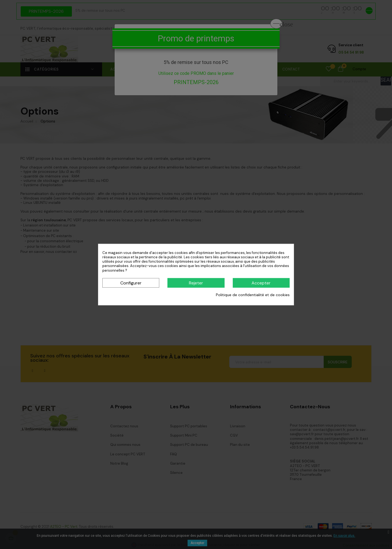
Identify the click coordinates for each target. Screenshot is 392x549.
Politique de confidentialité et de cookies (253, 295)
